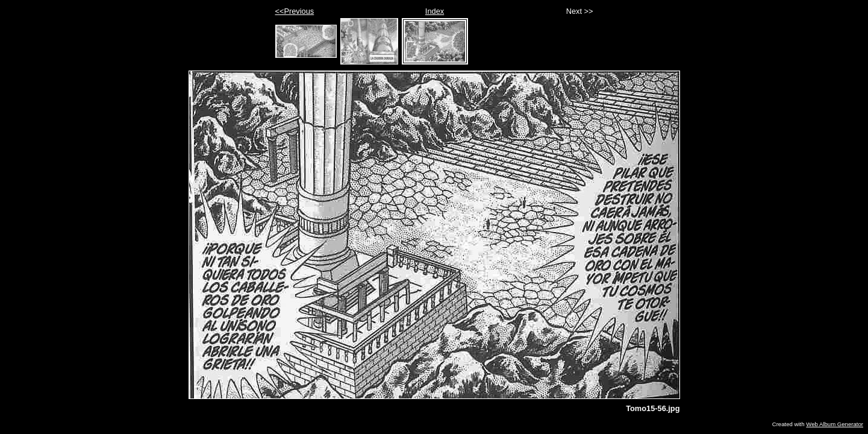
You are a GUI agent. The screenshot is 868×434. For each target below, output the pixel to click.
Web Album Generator (835, 424)
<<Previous (295, 11)
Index (435, 11)
